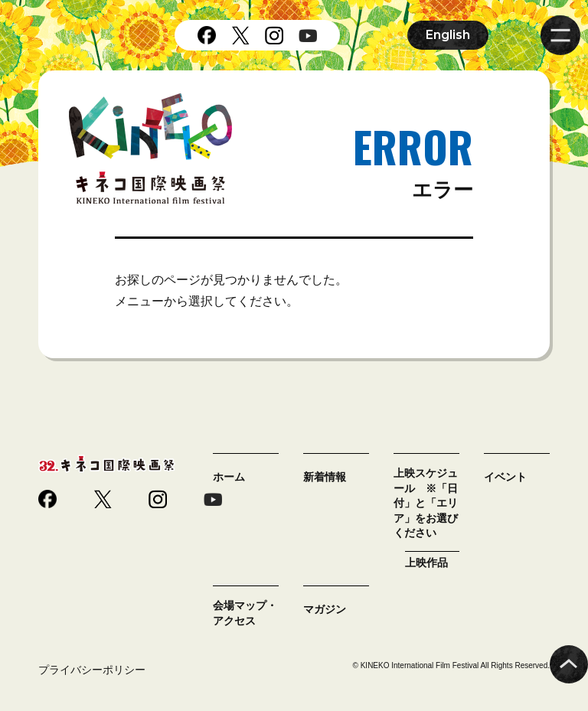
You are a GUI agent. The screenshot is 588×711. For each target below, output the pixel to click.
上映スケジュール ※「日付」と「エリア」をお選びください (426, 503)
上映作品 (426, 563)
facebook (207, 35)
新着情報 (325, 477)
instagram (274, 35)
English (448, 35)
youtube (308, 35)
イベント (505, 477)
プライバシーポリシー (92, 670)
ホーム (229, 477)
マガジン (325, 609)
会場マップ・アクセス (245, 613)
